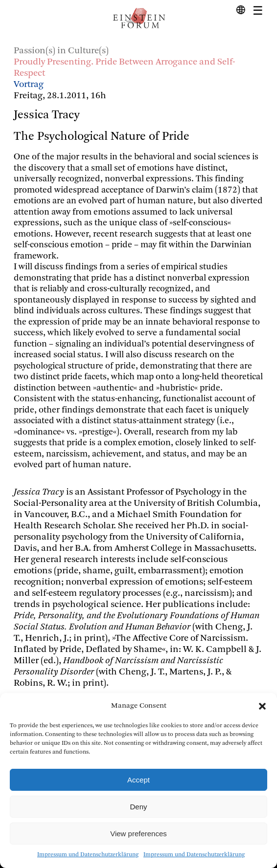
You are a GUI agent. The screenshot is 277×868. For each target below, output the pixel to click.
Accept (138, 780)
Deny (138, 807)
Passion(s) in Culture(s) (61, 51)
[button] (262, 706)
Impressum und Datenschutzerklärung (88, 855)
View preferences (138, 834)
